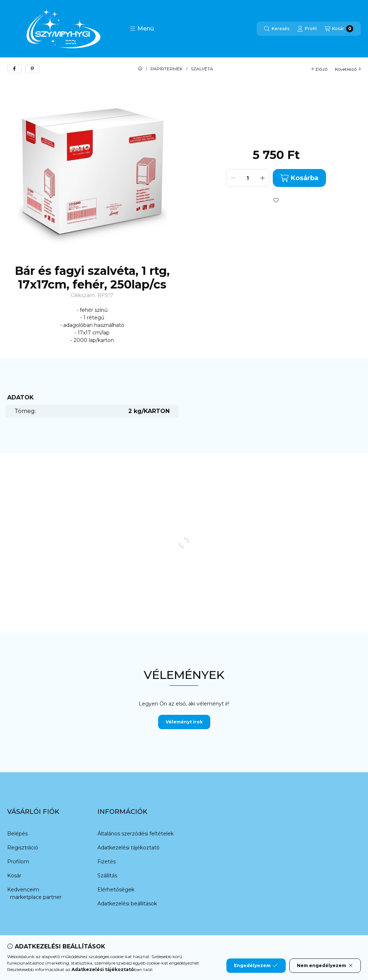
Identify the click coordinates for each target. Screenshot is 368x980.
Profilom (18, 862)
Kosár (14, 876)
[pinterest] (32, 69)
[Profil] (307, 29)
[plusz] (262, 178)
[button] (142, 29)
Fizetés (107, 862)
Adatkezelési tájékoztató (128, 848)
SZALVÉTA (202, 69)
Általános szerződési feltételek (135, 834)
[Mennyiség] (248, 178)
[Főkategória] (140, 69)
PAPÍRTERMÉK (167, 69)
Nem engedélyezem (325, 966)
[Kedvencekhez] (276, 200)
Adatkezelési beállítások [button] (127, 904)
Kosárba (299, 178)
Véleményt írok (184, 722)
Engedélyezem (256, 966)
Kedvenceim (23, 890)
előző (320, 69)
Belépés (17, 834)
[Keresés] (277, 29)
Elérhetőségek (116, 890)
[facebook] (14, 69)
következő (348, 69)
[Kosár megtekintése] (339, 29)
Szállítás (107, 876)
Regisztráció (23, 848)
